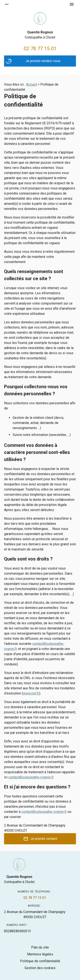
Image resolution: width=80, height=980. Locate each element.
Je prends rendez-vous (33, 62)
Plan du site (40, 947)
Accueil (31, 84)
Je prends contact (40, 839)
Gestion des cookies (40, 968)
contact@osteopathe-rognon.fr (31, 777)
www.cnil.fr (31, 693)
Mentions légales (40, 954)
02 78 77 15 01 (40, 49)
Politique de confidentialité (40, 961)
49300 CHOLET (35, 914)
